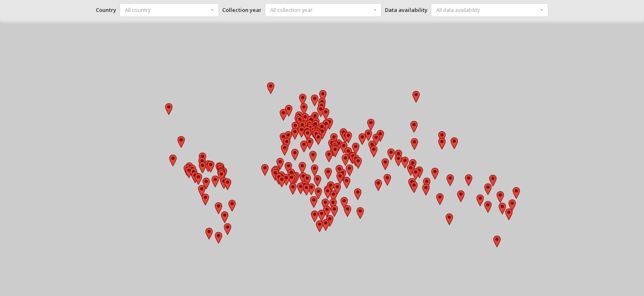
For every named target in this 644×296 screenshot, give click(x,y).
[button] (295, 155)
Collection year (242, 10)
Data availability (406, 10)
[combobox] (169, 10)
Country (106, 10)
